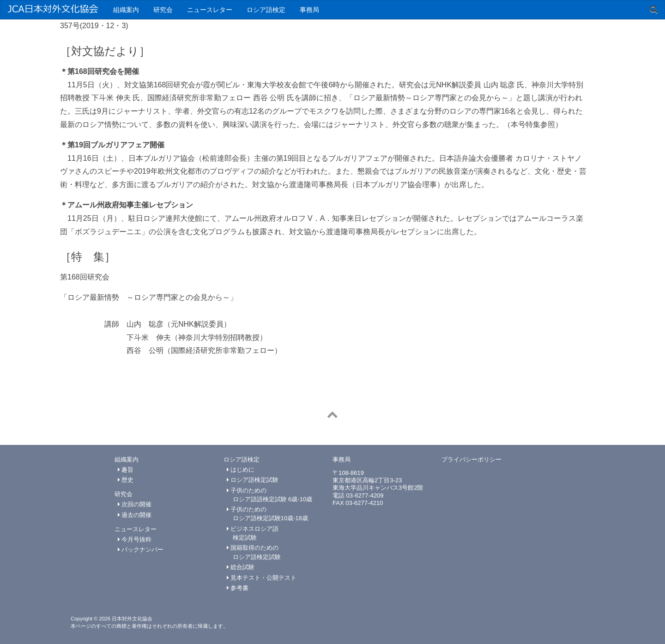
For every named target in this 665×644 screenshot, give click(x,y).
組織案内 (126, 10)
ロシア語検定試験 (253, 480)
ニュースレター (210, 10)
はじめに (241, 470)
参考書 (238, 588)
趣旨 (126, 470)
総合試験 (241, 567)
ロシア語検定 (266, 10)
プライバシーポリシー (472, 459)
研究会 (163, 10)
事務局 (309, 10)
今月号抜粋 (135, 539)
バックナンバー (141, 550)
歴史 (126, 480)
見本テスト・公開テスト (262, 578)
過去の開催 (135, 515)
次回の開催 (135, 504)
